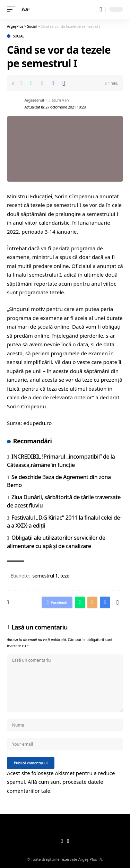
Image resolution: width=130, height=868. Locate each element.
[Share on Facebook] (21, 83)
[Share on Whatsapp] (32, 83)
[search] (101, 10)
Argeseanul (34, 100)
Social (19, 36)
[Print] (53, 83)
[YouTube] (68, 841)
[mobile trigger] (13, 9)
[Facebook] (62, 841)
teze (65, 576)
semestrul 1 (45, 576)
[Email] (42, 83)
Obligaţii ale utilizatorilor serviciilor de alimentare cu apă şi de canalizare (56, 542)
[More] (64, 83)
